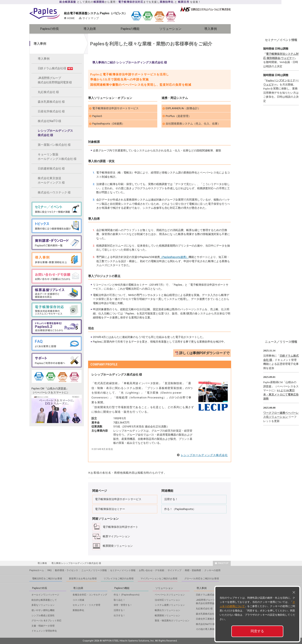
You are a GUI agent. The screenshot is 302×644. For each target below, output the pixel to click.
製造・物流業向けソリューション (172, 621)
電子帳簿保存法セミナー (110, 509)
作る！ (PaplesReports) (127, 595)
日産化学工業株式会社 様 (209, 619)
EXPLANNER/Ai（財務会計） (183, 108)
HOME (71, 18)
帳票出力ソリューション (167, 610)
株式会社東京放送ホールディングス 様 (51, 180)
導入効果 (90, 29)
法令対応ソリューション (167, 600)
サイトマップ (91, 18)
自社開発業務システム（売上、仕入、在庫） (193, 124)
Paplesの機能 (130, 29)
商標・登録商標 (193, 570)
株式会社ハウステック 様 (54, 192)
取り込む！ (119, 600)
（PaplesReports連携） (174, 257)
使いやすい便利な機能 (43, 610)
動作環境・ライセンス (66, 570)
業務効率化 (78, 610)
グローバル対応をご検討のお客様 (202, 579)
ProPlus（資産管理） (178, 116)
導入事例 (211, 29)
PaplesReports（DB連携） (108, 124)
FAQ (49, 570)
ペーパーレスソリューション (170, 595)
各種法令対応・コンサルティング (90, 595)
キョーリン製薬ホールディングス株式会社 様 (57, 157)
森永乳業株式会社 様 (51, 102)
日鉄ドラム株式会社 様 (55, 68)
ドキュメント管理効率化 (44, 631)
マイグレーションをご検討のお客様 (159, 579)
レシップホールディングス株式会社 (204, 455)
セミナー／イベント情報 (281, 40)
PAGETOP (222, 563)
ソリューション (170, 29)
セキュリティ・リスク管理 (86, 605)
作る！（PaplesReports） (180, 509)
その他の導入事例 (205, 629)
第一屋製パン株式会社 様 (54, 145)
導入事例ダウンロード (290, 27)
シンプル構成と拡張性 (43, 616)
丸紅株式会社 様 (48, 92)
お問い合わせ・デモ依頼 (152, 570)
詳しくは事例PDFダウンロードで (204, 353)
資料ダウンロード (272, 27)
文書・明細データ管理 (43, 626)
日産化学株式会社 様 (51, 111)
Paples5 (97, 116)
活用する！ (171, 499)
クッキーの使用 (212, 570)
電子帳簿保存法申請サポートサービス (115, 108)
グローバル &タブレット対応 (46, 621)
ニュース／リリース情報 (281, 342)
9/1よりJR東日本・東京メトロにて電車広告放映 (281, 394)
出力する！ (119, 616)
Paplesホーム (37, 570)
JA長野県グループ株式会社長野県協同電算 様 (55, 80)
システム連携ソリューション (170, 605)
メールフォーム (281, 14)
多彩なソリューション (43, 605)
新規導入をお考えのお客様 (83, 579)
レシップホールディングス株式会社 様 (55, 133)
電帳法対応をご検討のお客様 (47, 579)
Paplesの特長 (50, 29)
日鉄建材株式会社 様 (51, 168)
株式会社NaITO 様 (49, 121)
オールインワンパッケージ (45, 595)
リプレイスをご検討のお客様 (119, 579)
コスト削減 (78, 600)
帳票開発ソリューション (167, 616)
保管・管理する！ (123, 605)
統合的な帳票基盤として (44, 600)
